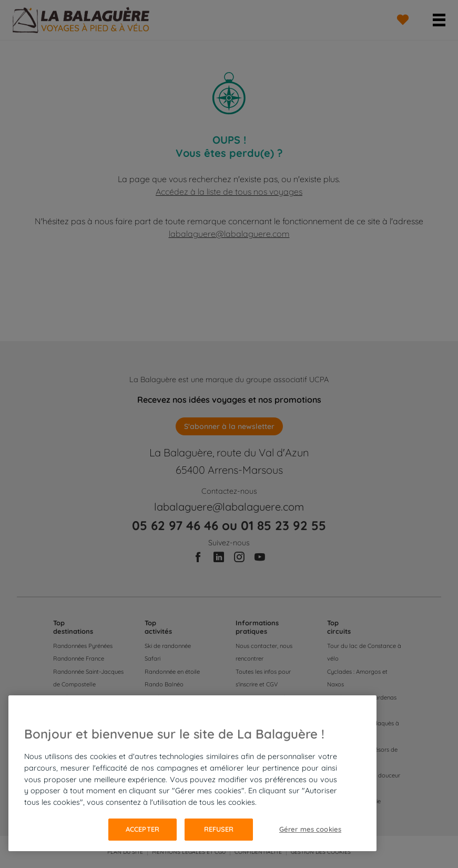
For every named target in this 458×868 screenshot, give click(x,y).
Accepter (143, 829)
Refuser (219, 829)
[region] (192, 773)
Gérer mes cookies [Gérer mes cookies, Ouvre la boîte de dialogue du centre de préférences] (310, 829)
